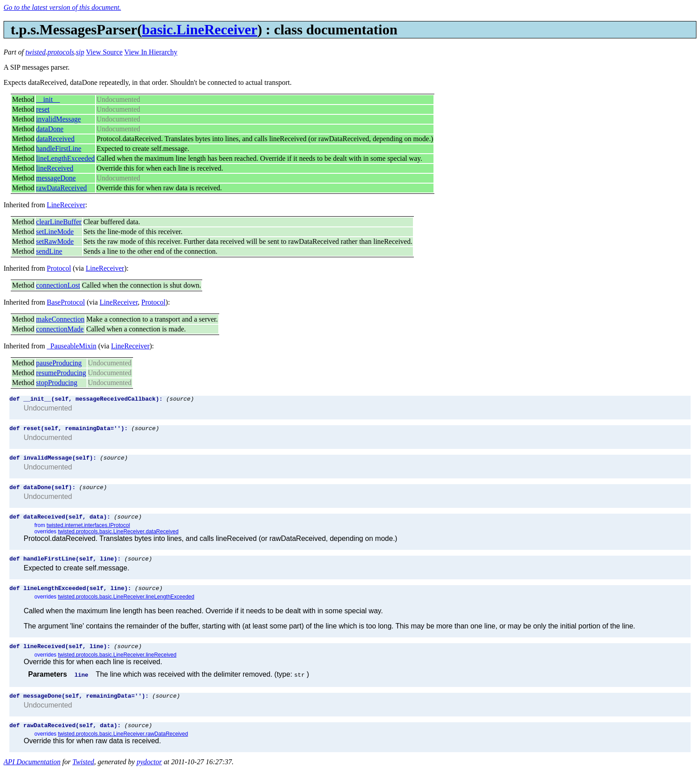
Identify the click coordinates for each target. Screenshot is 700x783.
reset (43, 109)
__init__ (48, 99)
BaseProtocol (66, 302)
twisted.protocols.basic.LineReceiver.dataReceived (118, 538)
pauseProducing (59, 363)
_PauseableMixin (72, 346)
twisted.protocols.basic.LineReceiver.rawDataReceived (123, 747)
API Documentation (32, 775)
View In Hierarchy (151, 52)
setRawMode (55, 241)
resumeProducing (61, 373)
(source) (180, 400)
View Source (104, 52)
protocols (61, 52)
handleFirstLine (59, 149)
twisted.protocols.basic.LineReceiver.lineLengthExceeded (126, 606)
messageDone (56, 178)
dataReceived (55, 139)
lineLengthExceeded (66, 158)
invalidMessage (58, 119)
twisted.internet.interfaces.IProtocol (88, 532)
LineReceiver (66, 205)
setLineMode (55, 232)
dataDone (50, 129)
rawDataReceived (62, 188)
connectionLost (58, 285)
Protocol (59, 268)
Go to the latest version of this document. (62, 7)
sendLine (49, 251)
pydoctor (149, 775)
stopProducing (57, 383)
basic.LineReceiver (200, 29)
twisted (35, 52)
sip (80, 52)
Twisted (83, 775)
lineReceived (55, 168)
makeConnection (60, 319)
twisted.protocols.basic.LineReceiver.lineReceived (117, 666)
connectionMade (60, 329)
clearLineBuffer (59, 222)
